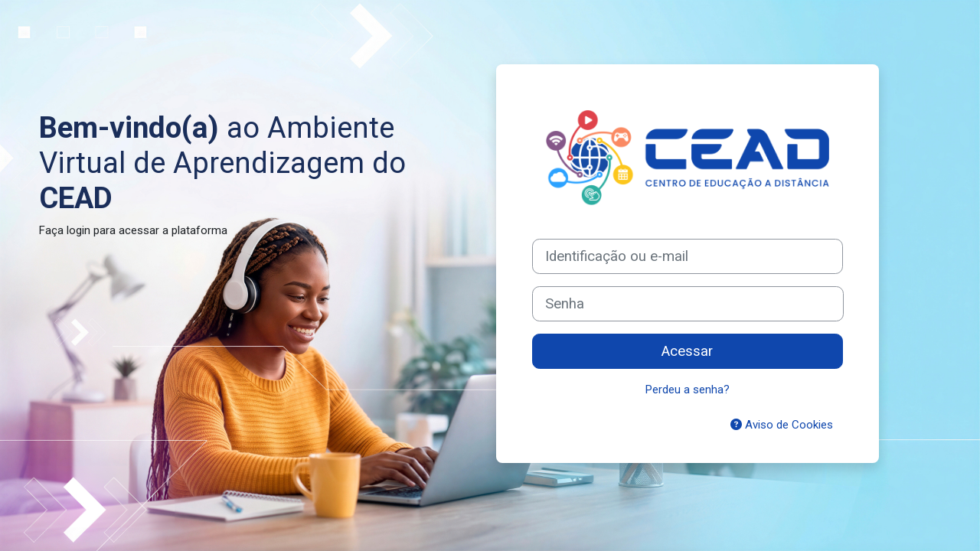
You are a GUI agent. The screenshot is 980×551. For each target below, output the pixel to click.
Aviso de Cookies (782, 425)
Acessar (687, 351)
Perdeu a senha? (688, 390)
